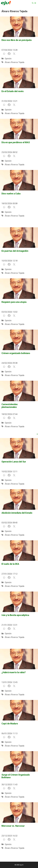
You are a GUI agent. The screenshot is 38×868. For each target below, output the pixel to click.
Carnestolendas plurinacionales (16, 406)
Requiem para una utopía (14, 302)
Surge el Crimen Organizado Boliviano (16, 776)
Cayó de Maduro (10, 724)
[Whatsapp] (4, 54)
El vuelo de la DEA (10, 564)
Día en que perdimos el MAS (16, 142)
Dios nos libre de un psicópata (17, 40)
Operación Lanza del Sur (14, 462)
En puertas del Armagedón (15, 251)
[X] (14, 54)
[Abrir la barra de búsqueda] (33, 3)
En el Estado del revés (13, 91)
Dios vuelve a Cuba (11, 194)
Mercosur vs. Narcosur (13, 826)
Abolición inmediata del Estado (17, 513)
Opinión (8, 59)
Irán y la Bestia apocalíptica (15, 615)
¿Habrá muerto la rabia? (14, 672)
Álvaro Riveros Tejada (14, 62)
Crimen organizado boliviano (16, 353)
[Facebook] (9, 54)
